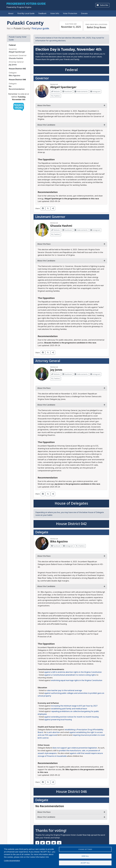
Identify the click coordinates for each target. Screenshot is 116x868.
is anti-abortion (53, 732)
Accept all (85, 863)
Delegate (42, 532)
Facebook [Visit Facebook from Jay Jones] (67, 374)
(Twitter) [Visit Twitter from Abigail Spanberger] (56, 96)
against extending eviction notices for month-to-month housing (71, 717)
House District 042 (17, 69)
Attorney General (48, 361)
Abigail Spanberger (63, 87)
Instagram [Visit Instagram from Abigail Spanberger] (95, 92)
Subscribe (102, 5)
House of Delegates (71, 503)
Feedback (42, 13)
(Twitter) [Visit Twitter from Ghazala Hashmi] (56, 234)
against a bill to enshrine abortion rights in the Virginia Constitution (73, 672)
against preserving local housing (58, 720)
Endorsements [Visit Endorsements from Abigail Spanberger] (81, 92)
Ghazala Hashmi (61, 226)
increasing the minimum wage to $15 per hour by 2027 (74, 706)
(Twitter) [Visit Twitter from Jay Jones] (56, 379)
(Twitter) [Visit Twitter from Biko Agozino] (80, 546)
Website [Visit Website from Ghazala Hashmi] (55, 230)
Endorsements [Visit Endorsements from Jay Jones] (81, 374)
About (11, 13)
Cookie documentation (12, 860)
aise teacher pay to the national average (65, 690)
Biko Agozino (59, 542)
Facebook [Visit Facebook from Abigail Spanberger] (67, 92)
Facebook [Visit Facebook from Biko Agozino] (56, 546)
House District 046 (17, 80)
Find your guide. (41, 28)
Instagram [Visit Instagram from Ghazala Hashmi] (95, 230)
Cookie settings (85, 848)
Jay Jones (56, 370)
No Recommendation (50, 806)
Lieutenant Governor (50, 217)
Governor (42, 78)
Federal (12, 45)
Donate (84, 13)
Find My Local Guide (26, 13)
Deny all (85, 856)
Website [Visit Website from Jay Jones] (55, 374)
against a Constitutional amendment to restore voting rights (70, 675)
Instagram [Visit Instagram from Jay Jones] (95, 374)
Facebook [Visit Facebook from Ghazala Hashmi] (67, 230)
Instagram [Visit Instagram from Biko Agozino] (68, 546)
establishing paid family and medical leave (69, 709)
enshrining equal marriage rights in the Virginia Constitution (77, 680)
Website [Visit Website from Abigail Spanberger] (55, 92)
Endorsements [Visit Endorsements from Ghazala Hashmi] (81, 230)
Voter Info (55, 13)
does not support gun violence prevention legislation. (75, 748)
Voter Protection (70, 13)
